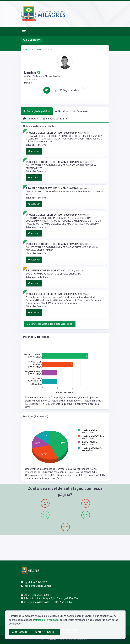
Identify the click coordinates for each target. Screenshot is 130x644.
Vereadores (37, 50)
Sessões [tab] (62, 111)
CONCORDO (20, 632)
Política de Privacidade (46, 620)
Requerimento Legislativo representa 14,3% (81, 475)
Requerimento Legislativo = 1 (61, 404)
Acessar (34, 151)
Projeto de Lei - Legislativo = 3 (67, 401)
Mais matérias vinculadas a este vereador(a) (50, 324)
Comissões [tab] (81, 111)
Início (25, 50)
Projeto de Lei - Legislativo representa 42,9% (49, 472)
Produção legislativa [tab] (37, 111)
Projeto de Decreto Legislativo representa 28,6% (70, 469)
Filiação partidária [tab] (55, 119)
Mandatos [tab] (31, 119)
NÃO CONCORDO (46, 632)
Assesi (53, 639)
